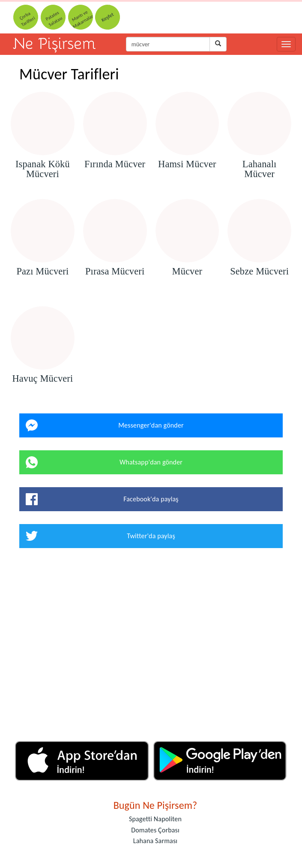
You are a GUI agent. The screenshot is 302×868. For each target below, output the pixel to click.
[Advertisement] (151, 648)
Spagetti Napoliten (155, 819)
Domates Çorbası (155, 830)
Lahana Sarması (155, 841)
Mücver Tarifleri (69, 74)
